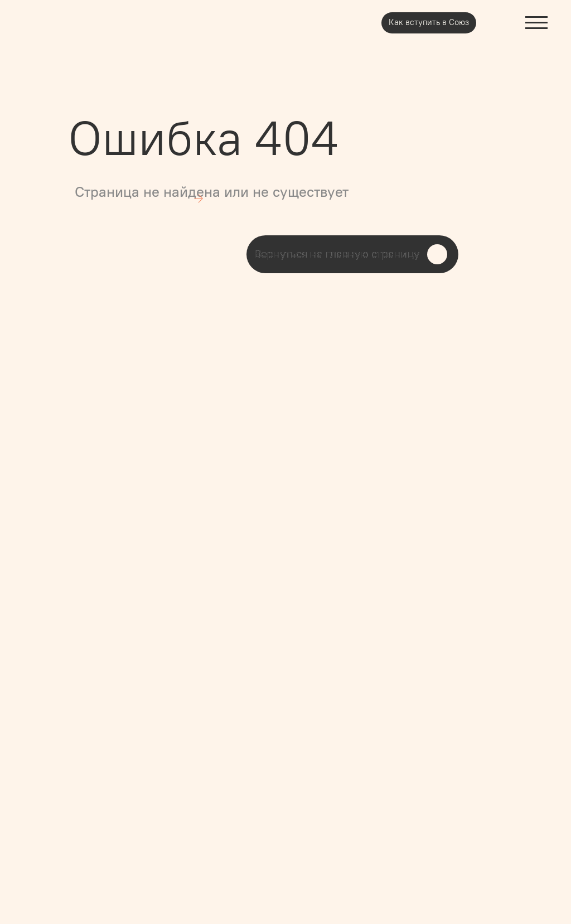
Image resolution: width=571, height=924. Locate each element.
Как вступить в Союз (429, 22)
